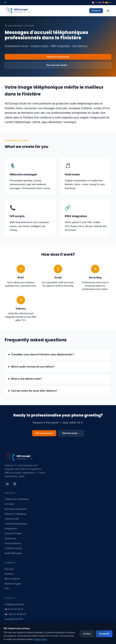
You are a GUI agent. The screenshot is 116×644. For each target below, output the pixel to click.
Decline (87, 634)
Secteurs (9, 574)
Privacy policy (41, 639)
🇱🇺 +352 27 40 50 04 (15, 614)
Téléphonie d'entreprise (17, 499)
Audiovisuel (10, 538)
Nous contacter (12, 579)
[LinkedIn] (15, 484)
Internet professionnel (16, 509)
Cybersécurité (12, 519)
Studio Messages (13, 553)
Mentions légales (13, 584)
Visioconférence (13, 543)
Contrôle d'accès (13, 548)
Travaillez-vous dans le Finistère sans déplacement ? (43, 354)
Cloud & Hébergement (16, 524)
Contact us (96, 11)
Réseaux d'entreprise (16, 514)
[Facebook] (7, 484)
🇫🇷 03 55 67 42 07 (14, 609)
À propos (9, 569)
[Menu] (108, 11)
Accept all (104, 634)
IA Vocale (9, 504)
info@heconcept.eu (15, 604)
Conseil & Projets (13, 533)
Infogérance (11, 529)
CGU (7, 588)
